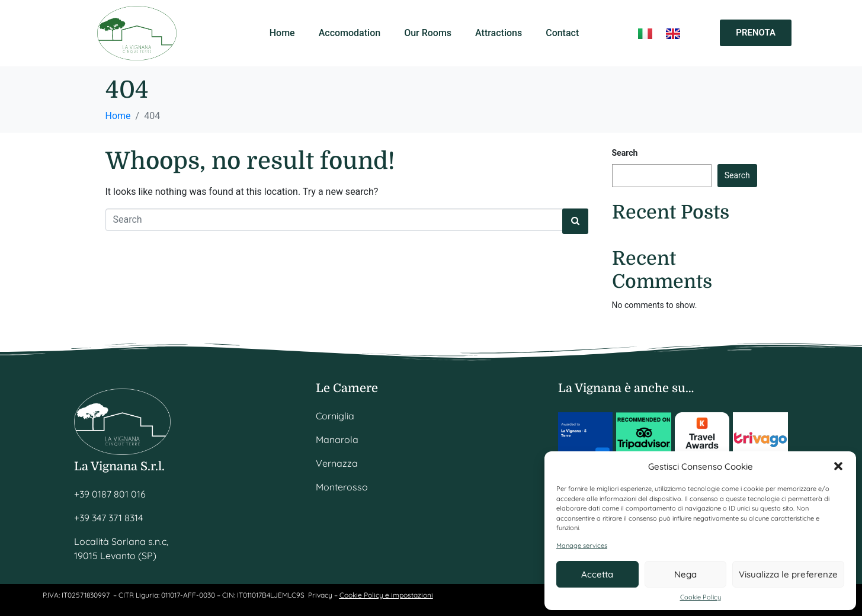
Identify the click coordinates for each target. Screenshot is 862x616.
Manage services (582, 546)
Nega (685, 574)
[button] (838, 466)
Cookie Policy (701, 597)
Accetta (597, 574)
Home (282, 33)
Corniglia (335, 416)
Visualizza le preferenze (788, 574)
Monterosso (342, 487)
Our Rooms (428, 33)
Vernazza (337, 463)
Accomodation (350, 33)
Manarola (337, 439)
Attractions (499, 33)
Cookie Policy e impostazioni (386, 595)
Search (625, 153)
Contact (562, 33)
